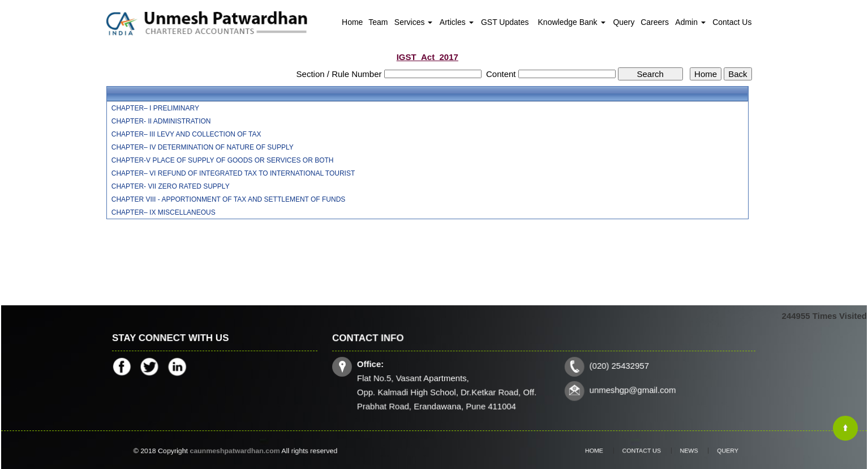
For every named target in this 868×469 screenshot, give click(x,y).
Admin (690, 22)
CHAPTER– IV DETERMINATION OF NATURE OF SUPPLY (203, 147)
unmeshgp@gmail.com (630, 389)
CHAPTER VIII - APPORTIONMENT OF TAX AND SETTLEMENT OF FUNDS (229, 199)
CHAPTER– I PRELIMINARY (155, 108)
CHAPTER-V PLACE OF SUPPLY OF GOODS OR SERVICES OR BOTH (223, 160)
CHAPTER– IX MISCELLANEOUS (164, 212)
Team (378, 22)
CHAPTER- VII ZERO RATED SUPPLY (171, 186)
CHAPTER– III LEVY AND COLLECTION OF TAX (186, 134)
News (683, 451)
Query (624, 22)
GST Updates (505, 22)
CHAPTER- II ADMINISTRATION (161, 121)
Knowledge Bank (572, 22)
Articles (457, 22)
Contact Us (732, 22)
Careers (655, 22)
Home (352, 22)
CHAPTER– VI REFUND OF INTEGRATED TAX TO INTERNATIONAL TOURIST (233, 173)
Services (414, 22)
